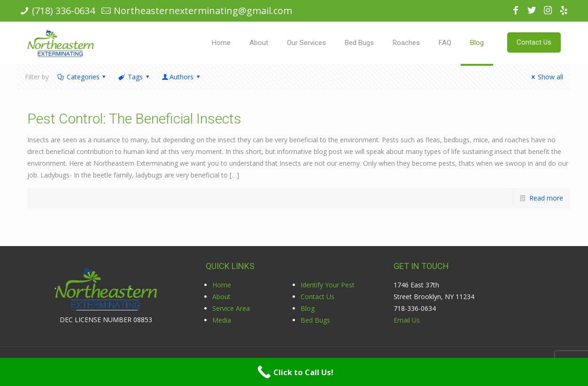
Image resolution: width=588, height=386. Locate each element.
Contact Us (317, 297)
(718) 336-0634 (63, 11)
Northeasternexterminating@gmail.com (203, 11)
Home (222, 285)
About (221, 297)
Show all (546, 77)
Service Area (231, 308)
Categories (82, 77)
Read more (546, 198)
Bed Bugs (315, 320)
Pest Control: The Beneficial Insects (134, 119)
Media (222, 320)
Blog (308, 308)
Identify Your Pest (328, 285)
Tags (134, 77)
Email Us (407, 320)
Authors (181, 77)
